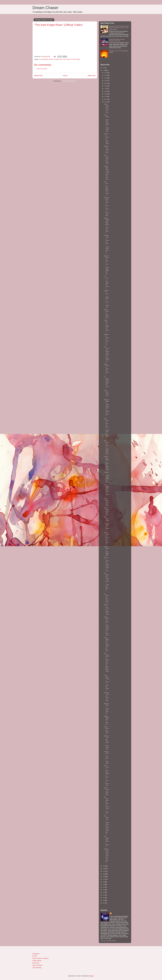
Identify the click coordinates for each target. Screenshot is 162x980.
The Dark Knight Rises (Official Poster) (106, 524)
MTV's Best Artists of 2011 (106, 511)
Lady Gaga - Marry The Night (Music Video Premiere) (106, 123)
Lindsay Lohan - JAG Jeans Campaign (106, 757)
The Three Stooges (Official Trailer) (106, 188)
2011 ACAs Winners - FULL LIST (106, 159)
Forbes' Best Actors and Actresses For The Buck (106, 173)
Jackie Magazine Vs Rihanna (106, 720)
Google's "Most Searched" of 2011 (106, 477)
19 (104, 884)
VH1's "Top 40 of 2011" (106, 394)
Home (65, 76)
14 (104, 871)
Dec (106, 102)
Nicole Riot (36, 963)
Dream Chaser (45, 8)
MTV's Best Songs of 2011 (106, 502)
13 (104, 869)
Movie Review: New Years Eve (106, 314)
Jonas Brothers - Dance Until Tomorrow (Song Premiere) (106, 626)
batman (51, 59)
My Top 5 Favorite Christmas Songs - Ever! (106, 564)
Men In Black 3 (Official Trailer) (106, 369)
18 (104, 882)
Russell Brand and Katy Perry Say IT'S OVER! (106, 855)
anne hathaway (44, 59)
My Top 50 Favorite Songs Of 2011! (106, 609)
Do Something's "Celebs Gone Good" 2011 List (106, 805)
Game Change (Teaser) (106, 730)
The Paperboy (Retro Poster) (106, 841)
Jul (105, 89)
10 (104, 68)
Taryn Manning (37, 968)
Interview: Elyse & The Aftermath (106, 139)
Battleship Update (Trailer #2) (106, 339)
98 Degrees (36, 954)
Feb (106, 75)
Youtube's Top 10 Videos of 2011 (106, 697)
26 (104, 903)
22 (104, 892)
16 (104, 877)
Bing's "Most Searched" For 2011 (106, 108)
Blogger (91, 976)
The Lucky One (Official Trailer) (106, 282)
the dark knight (75, 59)
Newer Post (38, 76)
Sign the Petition (37, 965)
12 (104, 866)
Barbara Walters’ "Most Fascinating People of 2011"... (106, 408)
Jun (106, 86)
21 (104, 890)
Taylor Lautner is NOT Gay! (106, 791)
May (106, 83)
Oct (106, 96)
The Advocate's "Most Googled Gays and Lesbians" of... (106, 825)
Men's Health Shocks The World (106, 538)
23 (104, 895)
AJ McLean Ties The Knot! (106, 598)
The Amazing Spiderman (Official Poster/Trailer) (106, 354)
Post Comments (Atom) (69, 81)
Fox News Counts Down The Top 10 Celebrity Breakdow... (106, 663)
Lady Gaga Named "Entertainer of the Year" (106, 644)
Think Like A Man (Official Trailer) (106, 326)
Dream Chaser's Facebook (40, 958)
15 (104, 874)
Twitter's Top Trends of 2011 (106, 150)
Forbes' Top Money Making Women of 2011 (106, 463)
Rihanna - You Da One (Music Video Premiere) (106, 742)
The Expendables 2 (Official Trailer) (106, 490)
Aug (106, 91)
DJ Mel (34, 956)
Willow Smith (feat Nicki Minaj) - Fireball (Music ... (106, 225)
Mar (106, 78)
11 (104, 70)
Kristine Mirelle (37, 961)
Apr (106, 81)
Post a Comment (42, 69)
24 (104, 898)
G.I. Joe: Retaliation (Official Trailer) (106, 382)
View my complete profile (108, 941)
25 (104, 900)
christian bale (58, 59)
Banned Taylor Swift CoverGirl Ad (106, 708)
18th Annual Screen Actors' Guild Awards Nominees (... (106, 428)
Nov (106, 99)
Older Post (92, 76)
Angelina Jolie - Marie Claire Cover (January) (106, 299)
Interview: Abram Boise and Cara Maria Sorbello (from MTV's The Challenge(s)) (119, 28)
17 (104, 879)
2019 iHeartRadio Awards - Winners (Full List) (117, 40)
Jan (106, 73)
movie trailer (66, 59)
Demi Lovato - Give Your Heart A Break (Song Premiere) (106, 775)
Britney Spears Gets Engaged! (106, 551)
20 (104, 887)
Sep (106, 94)
